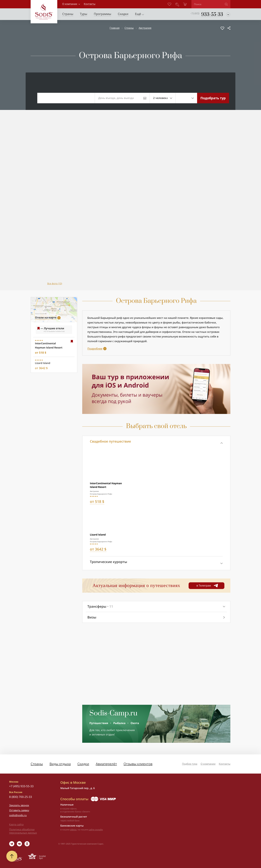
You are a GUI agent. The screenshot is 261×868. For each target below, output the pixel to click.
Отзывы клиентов (138, 764)
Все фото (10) (55, 284)
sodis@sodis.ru (18, 815)
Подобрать (213, 98)
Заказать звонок (19, 805)
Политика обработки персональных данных (23, 831)
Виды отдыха (60, 764)
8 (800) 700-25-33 (21, 797)
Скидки (83, 764)
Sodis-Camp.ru (113, 713)
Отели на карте (46, 317)
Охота (135, 723)
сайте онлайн (96, 830)
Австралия (145, 28)
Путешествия (99, 723)
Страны (129, 28)
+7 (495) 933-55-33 (21, 786)
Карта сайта (16, 825)
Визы (92, 617)
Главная (115, 28)
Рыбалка (119, 723)
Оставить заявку (19, 810)
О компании (70, 4)
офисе (73, 830)
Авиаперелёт (106, 764)
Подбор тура (190, 764)
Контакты (225, 764)
